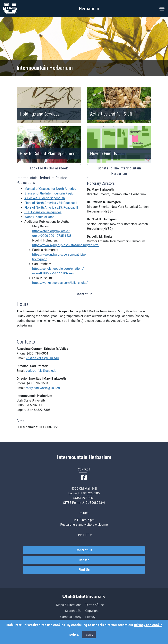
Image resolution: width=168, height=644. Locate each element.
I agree (89, 635)
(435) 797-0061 (38, 353)
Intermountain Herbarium (84, 457)
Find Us (84, 570)
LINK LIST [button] (84, 535)
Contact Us (84, 294)
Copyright (92, 611)
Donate (84, 560)
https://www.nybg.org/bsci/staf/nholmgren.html (66, 245)
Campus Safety (71, 617)
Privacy (90, 617)
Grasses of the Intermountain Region (50, 193)
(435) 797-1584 (38, 383)
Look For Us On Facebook (49, 168)
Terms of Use (94, 605)
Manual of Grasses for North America (50, 189)
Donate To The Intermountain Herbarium (119, 171)
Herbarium (89, 9)
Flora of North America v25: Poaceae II (51, 208)
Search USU (73, 611)
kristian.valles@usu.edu (42, 358)
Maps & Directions (69, 605)
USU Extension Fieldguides (43, 212)
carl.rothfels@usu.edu (41, 371)
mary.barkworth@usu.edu (44, 388)
